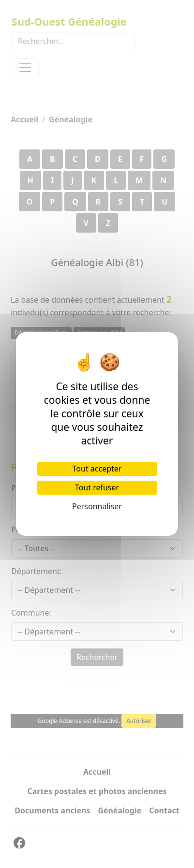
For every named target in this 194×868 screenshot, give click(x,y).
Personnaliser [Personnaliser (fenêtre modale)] (97, 506)
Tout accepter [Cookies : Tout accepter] (97, 469)
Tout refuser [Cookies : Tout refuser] (97, 487)
